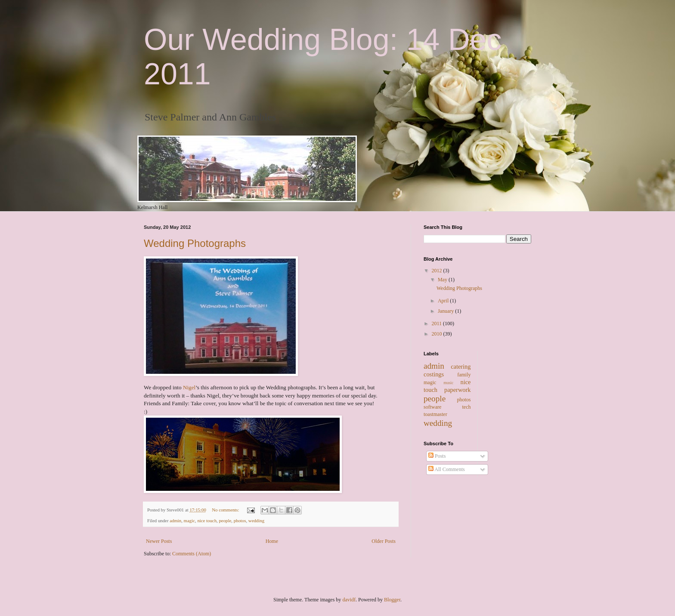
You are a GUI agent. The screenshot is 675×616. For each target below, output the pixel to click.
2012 (438, 271)
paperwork (458, 390)
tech (467, 407)
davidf (349, 600)
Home (272, 541)
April (444, 301)
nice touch (207, 521)
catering (461, 367)
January (446, 311)
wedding (256, 521)
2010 (438, 334)
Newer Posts (159, 541)
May (443, 280)
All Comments (447, 469)
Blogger (392, 600)
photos (240, 521)
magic (189, 521)
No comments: (226, 510)
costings (434, 374)
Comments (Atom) (192, 554)
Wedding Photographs (195, 243)
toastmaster (435, 414)
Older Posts (384, 541)
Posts (437, 456)
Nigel (189, 387)
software (432, 407)
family (464, 375)
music (448, 383)
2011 (438, 323)
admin (175, 521)
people (225, 521)
